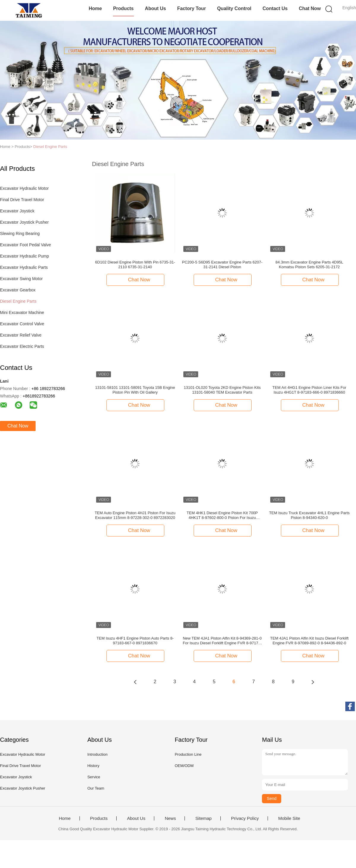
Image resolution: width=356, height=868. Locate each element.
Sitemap (203, 818)
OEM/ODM (184, 766)
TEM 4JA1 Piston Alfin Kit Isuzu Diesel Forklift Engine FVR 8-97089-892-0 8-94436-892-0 (309, 641)
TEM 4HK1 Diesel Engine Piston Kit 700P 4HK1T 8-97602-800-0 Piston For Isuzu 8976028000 (222, 515)
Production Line (188, 754)
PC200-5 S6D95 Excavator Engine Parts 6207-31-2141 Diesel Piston (222, 265)
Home (95, 8)
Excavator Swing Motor (21, 279)
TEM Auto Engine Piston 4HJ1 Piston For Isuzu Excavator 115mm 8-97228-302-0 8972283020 (135, 515)
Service (94, 777)
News (170, 818)
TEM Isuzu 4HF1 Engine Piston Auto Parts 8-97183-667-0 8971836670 (135, 641)
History (93, 766)
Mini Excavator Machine (22, 313)
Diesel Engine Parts (50, 147)
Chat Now (310, 8)
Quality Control (234, 8)
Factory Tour (191, 8)
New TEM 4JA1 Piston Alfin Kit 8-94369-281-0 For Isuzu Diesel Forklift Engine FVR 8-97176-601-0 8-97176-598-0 (222, 641)
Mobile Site (289, 818)
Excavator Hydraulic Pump (24, 256)
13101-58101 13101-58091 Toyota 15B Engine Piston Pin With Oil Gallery (135, 390)
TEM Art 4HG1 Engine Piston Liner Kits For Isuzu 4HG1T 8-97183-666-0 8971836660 (309, 390)
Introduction (97, 754)
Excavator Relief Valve (21, 335)
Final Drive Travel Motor (22, 200)
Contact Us (275, 8)
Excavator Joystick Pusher (24, 222)
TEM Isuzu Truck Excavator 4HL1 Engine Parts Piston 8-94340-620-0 (309, 515)
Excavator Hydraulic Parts (24, 267)
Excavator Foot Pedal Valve (26, 245)
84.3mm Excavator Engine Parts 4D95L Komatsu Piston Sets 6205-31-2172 (309, 265)
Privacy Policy (245, 818)
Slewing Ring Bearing (20, 233)
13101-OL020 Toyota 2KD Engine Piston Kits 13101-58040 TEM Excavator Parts (222, 390)
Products (123, 8)
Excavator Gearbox (18, 290)
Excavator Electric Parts (22, 346)
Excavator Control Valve (22, 324)
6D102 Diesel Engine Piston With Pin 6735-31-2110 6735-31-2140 (135, 265)
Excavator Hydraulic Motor (24, 188)
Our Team (96, 788)
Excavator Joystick (17, 211)
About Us (155, 8)
